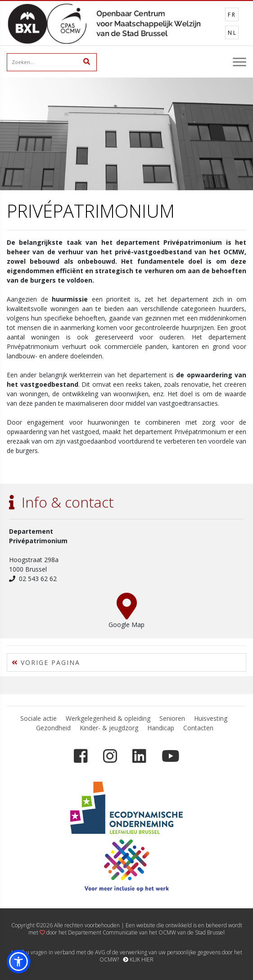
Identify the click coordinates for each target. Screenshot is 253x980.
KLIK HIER (138, 959)
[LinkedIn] (139, 756)
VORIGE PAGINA (46, 662)
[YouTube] (170, 756)
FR (232, 15)
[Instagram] (110, 756)
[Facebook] (81, 756)
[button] (18, 962)
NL (233, 33)
